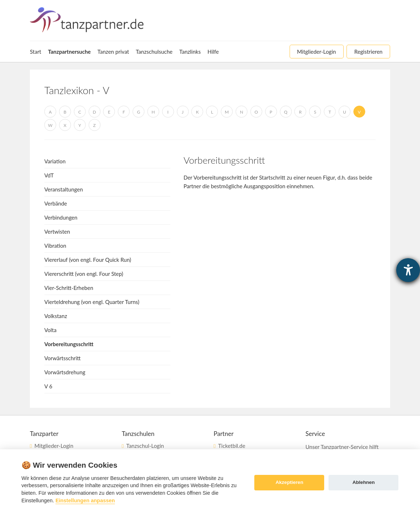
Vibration (55, 246)
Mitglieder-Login (54, 446)
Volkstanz (56, 316)
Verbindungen (61, 217)
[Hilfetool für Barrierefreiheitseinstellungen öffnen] (408, 270)
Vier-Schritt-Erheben (69, 288)
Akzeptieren (289, 482)
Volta (50, 330)
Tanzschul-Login (145, 446)
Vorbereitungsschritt (69, 344)
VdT (49, 175)
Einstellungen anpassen (85, 500)
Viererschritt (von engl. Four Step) (84, 274)
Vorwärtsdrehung (65, 372)
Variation (55, 161)
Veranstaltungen (64, 189)
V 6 (48, 386)
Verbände (56, 203)
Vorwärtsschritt (62, 358)
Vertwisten (57, 231)
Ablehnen (363, 482)
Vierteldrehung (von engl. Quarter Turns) (92, 302)
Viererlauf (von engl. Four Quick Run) (88, 260)
